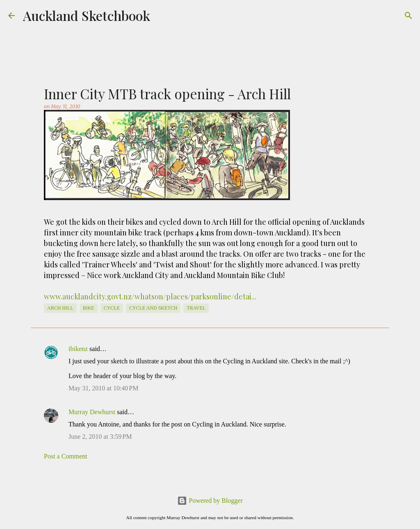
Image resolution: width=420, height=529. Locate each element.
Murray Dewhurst (92, 412)
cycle (112, 308)
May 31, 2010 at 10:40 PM (103, 388)
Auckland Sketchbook (87, 15)
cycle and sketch (153, 308)
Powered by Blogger (210, 500)
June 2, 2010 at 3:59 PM (100, 437)
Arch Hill (60, 308)
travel (196, 308)
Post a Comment (66, 456)
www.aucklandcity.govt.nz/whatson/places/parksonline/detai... (150, 296)
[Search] (409, 16)
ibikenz (78, 349)
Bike (89, 308)
